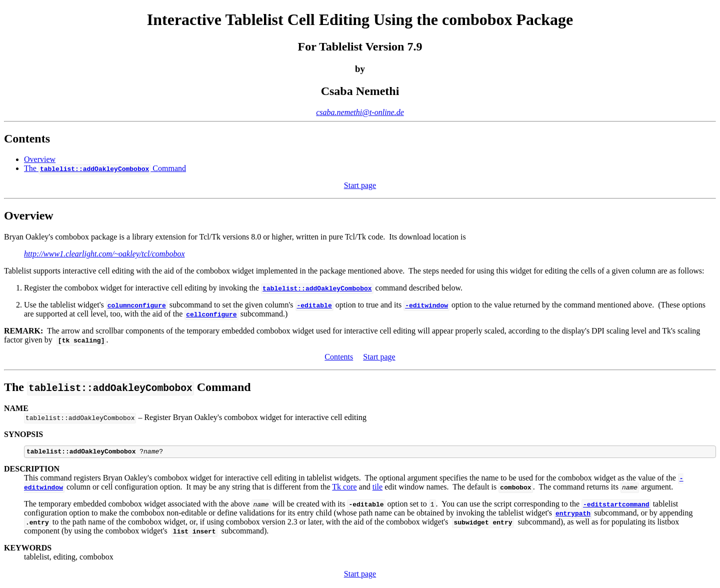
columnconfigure (137, 305)
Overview (40, 159)
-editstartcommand (616, 505)
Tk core (344, 488)
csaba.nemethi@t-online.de (360, 112)
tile (377, 488)
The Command (105, 168)
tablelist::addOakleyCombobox (317, 288)
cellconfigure (211, 314)
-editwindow (426, 305)
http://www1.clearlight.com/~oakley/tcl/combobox (104, 254)
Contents (339, 357)
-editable (314, 305)
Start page (360, 185)
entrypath (573, 514)
